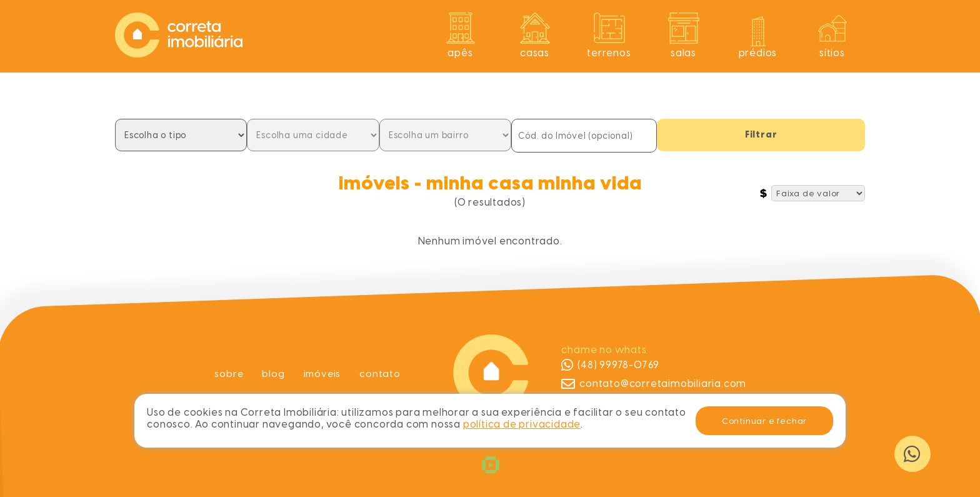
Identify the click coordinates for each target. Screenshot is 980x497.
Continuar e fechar (764, 421)
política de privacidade (522, 424)
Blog (272, 374)
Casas (535, 53)
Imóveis (323, 374)
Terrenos (609, 53)
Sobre (228, 374)
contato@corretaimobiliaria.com (654, 384)
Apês (460, 53)
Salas (683, 53)
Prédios (758, 53)
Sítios (832, 53)
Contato (381, 374)
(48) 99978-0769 (610, 365)
